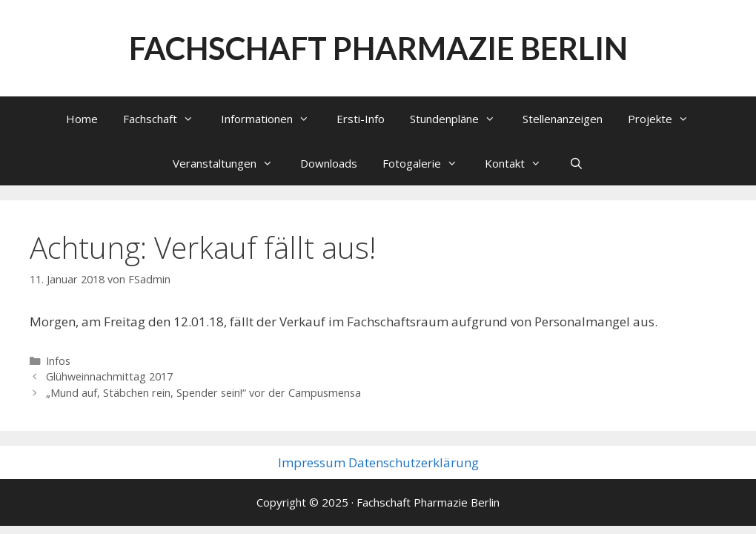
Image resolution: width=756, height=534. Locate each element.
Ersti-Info (361, 119)
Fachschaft (166, 119)
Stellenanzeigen (563, 119)
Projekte (666, 119)
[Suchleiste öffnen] (576, 163)
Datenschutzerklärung (414, 462)
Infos (58, 361)
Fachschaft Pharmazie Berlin (378, 48)
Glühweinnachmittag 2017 (109, 376)
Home (82, 119)
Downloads (329, 163)
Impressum (312, 462)
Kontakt (520, 163)
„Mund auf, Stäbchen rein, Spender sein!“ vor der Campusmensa (203, 393)
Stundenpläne (460, 119)
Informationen (272, 119)
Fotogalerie (427, 163)
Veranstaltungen (230, 163)
